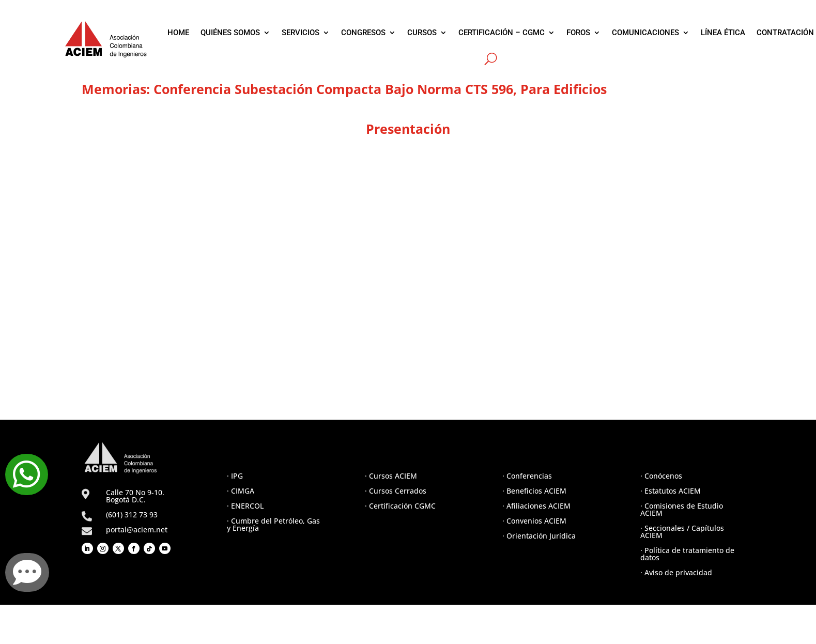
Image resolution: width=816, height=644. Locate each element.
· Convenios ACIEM (534, 521)
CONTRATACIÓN (785, 33)
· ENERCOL (245, 506)
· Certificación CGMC (400, 506)
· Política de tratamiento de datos (687, 554)
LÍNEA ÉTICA (723, 33)
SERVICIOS (301, 33)
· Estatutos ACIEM (671, 491)
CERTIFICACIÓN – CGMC (502, 33)
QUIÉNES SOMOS (230, 33)
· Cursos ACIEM (391, 476)
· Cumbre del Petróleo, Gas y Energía (273, 524)
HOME (178, 33)
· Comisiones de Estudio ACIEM (682, 509)
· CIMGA (241, 491)
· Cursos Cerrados (396, 491)
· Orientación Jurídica (539, 536)
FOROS (578, 33)
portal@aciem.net (137, 530)
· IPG (235, 476)
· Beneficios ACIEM (534, 491)
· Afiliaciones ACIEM (536, 506)
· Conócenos (661, 476)
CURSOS (422, 33)
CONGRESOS (363, 33)
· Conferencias (527, 476)
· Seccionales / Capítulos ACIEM (682, 532)
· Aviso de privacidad (676, 572)
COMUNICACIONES (645, 33)
